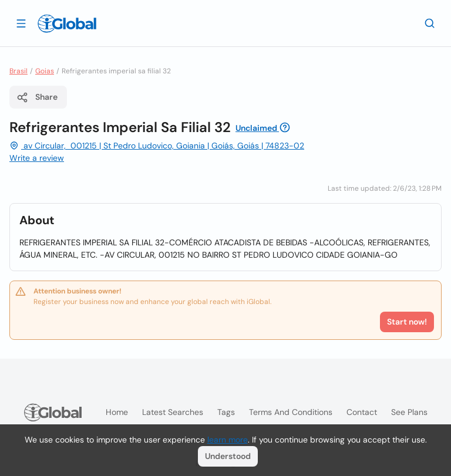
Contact (362, 412)
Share (37, 97)
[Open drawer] (21, 23)
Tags (226, 412)
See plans (409, 412)
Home (117, 412)
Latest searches (173, 412)
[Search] (430, 23)
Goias (45, 71)
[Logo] (67, 23)
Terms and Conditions (291, 412)
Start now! (407, 322)
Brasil (18, 71)
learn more (228, 440)
